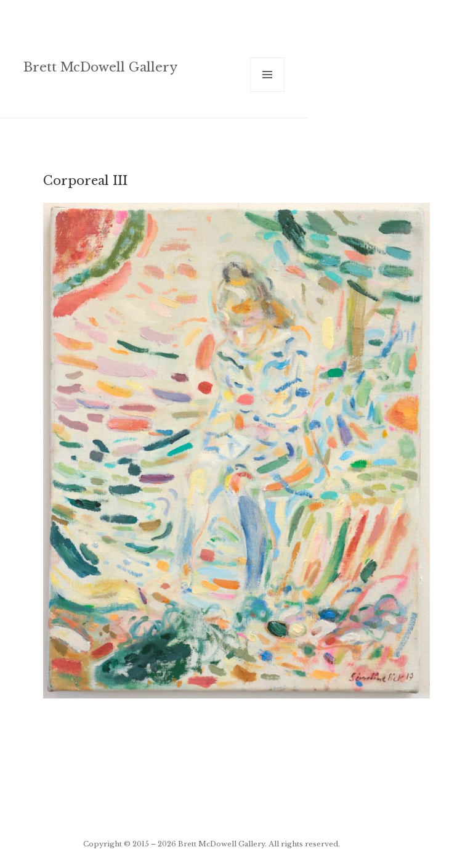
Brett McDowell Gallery (100, 67)
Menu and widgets (268, 92)
